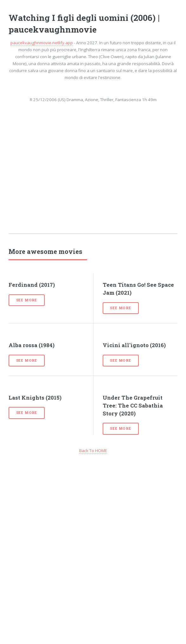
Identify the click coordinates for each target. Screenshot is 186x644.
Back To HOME (93, 451)
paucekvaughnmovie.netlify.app (42, 43)
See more (27, 300)
